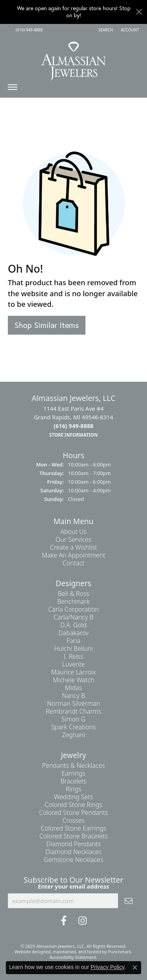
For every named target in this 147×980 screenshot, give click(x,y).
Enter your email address (73, 886)
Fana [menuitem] (73, 641)
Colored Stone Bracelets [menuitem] (74, 836)
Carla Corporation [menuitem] (73, 609)
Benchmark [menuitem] (73, 601)
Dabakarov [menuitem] (73, 633)
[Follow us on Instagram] (83, 921)
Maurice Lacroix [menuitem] (73, 672)
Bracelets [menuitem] (73, 781)
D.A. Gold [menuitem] (73, 625)
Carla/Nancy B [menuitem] (74, 617)
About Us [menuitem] (73, 532)
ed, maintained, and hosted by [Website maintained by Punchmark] (77, 952)
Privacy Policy (107, 967)
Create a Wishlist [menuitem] (74, 547)
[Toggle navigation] (13, 89)
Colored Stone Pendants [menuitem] (74, 812)
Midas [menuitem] (73, 688)
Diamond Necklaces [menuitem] (73, 852)
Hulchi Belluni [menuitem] (73, 648)
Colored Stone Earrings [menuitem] (74, 828)
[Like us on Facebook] (64, 921)
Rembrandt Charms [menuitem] (74, 711)
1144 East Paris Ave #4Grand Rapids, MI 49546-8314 (73, 421)
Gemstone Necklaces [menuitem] (74, 860)
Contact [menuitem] (73, 563)
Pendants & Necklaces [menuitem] (73, 765)
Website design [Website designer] (30, 952)
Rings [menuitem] (74, 789)
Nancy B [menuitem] (73, 696)
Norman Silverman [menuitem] (73, 703)
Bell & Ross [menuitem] (73, 594)
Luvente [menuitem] (74, 664)
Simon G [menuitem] (73, 719)
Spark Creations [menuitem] (73, 727)
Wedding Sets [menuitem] (74, 797)
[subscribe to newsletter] (129, 901)
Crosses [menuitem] (73, 820)
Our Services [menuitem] (73, 539)
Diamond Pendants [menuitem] (73, 844)
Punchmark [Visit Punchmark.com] (120, 952)
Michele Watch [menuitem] (74, 680)
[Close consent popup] (135, 967)
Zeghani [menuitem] (73, 735)
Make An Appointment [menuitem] (74, 555)
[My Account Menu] (130, 30)
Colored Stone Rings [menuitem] (73, 805)
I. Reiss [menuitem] (73, 656)
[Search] (106, 30)
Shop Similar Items (47, 325)
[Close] (139, 12)
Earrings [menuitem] (73, 773)
